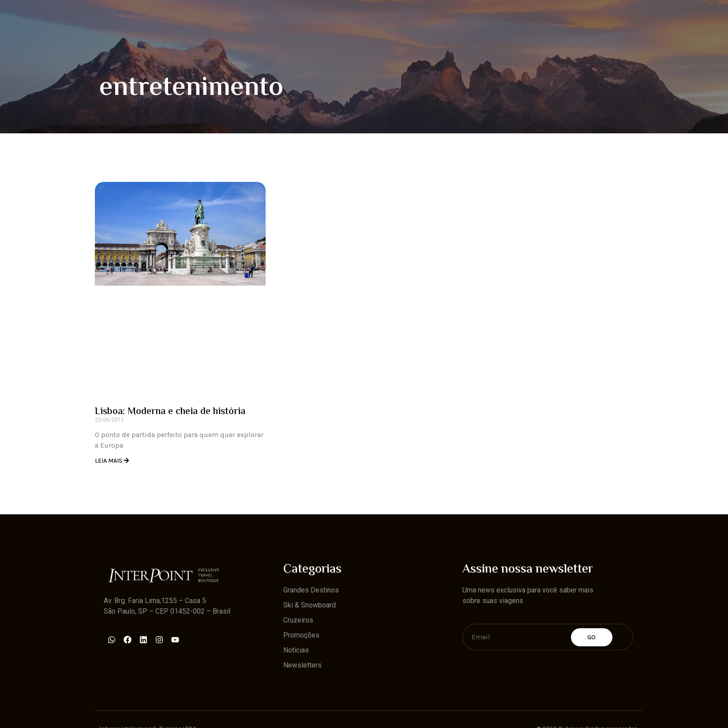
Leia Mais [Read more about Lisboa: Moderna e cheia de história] (109, 461)
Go (592, 637)
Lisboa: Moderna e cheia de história (170, 412)
